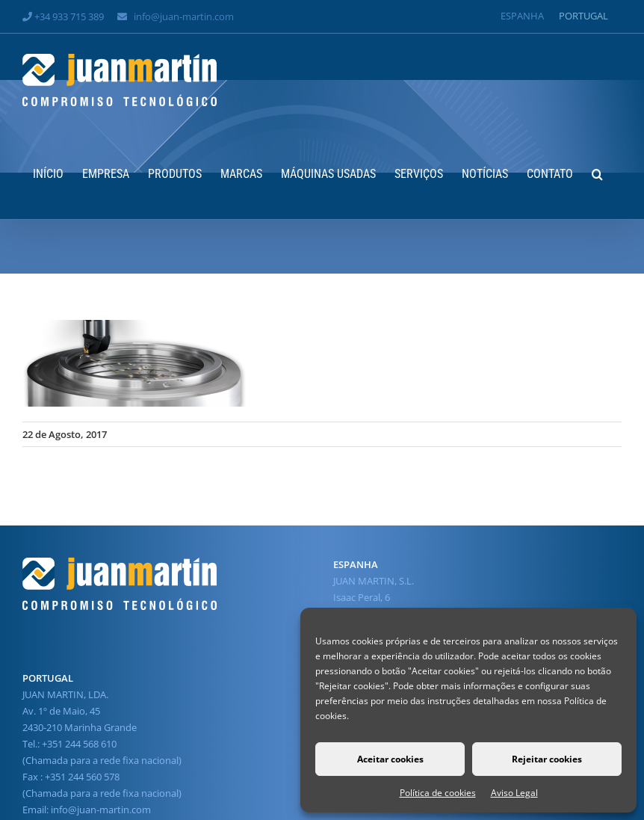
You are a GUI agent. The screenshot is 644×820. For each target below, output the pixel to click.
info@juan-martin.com (184, 16)
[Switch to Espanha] (522, 16)
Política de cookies (438, 793)
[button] (597, 173)
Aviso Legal (514, 793)
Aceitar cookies (390, 759)
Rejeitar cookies (547, 759)
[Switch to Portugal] (583, 16)
